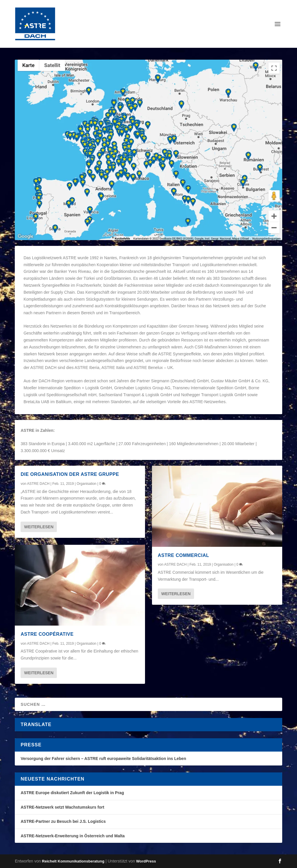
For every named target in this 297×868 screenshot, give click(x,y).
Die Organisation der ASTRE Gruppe (70, 474)
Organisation (86, 484)
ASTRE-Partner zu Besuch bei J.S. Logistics (63, 821)
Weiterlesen (39, 527)
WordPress (146, 861)
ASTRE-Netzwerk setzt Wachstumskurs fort (62, 807)
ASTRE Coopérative (47, 634)
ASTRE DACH (38, 484)
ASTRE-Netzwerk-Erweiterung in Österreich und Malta (73, 836)
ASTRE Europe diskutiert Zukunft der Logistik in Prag (72, 793)
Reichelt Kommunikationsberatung (73, 861)
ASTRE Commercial (183, 555)
